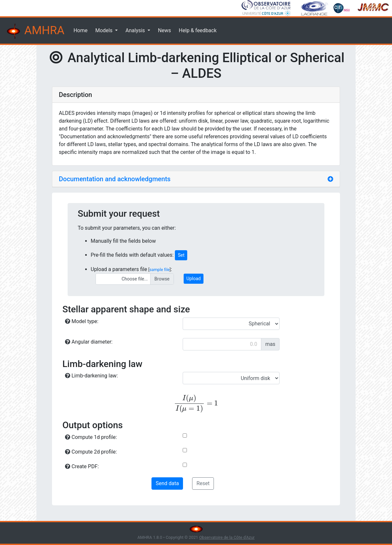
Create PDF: (82, 466)
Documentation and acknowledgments (115, 179)
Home (80, 30)
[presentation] (196, 404)
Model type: (82, 321)
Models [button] (105, 30)
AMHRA (35, 31)
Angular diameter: (89, 342)
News (164, 30)
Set (181, 255)
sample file (160, 270)
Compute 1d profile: (91, 437)
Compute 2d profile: (91, 452)
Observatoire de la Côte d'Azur (227, 537)
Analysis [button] (136, 30)
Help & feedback (198, 30)
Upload (194, 279)
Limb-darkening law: (91, 376)
